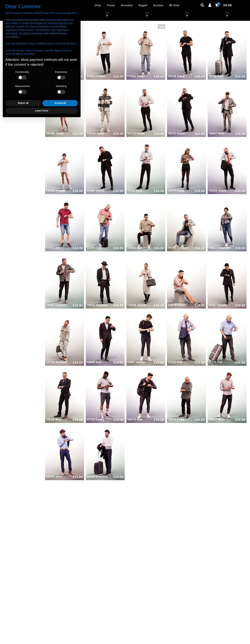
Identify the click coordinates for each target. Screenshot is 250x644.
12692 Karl (94, 362)
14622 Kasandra (220, 248)
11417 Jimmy (136, 362)
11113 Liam (53, 248)
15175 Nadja (176, 191)
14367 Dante (95, 191)
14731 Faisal (176, 133)
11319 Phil (215, 362)
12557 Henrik (218, 305)
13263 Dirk (94, 248)
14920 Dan (135, 248)
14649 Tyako (96, 133)
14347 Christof (178, 248)
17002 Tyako (136, 76)
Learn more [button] (42, 111)
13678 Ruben (177, 305)
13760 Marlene (56, 362)
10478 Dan (135, 419)
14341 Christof (56, 305)
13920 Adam (217, 191)
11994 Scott (217, 419)
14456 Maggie (56, 191)
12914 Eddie (176, 419)
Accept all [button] (60, 103)
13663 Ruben (96, 76)
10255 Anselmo (97, 477)
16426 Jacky (55, 133)
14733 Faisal (136, 133)
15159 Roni (216, 76)
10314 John (54, 477)
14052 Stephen (97, 305)
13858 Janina (136, 305)
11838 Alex (54, 419)
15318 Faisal (176, 76)
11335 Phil (175, 362)
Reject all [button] (23, 103)
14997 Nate (216, 133)
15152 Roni (135, 191)
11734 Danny (95, 419)
